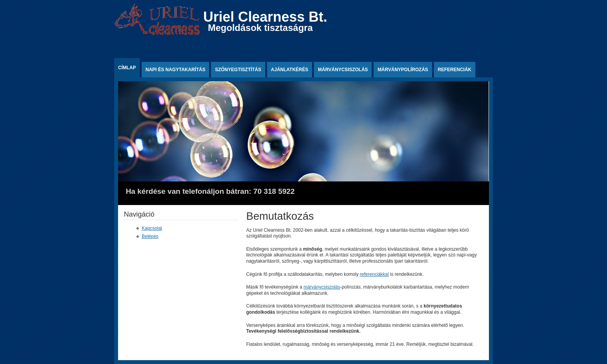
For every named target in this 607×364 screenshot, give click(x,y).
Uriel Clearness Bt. (265, 17)
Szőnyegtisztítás (238, 70)
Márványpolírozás (403, 70)
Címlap (127, 68)
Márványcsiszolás (343, 70)
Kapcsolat (152, 228)
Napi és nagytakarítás (175, 70)
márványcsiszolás (322, 287)
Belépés (150, 236)
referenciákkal (374, 274)
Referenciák (455, 70)
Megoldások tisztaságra (260, 28)
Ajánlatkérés (290, 70)
